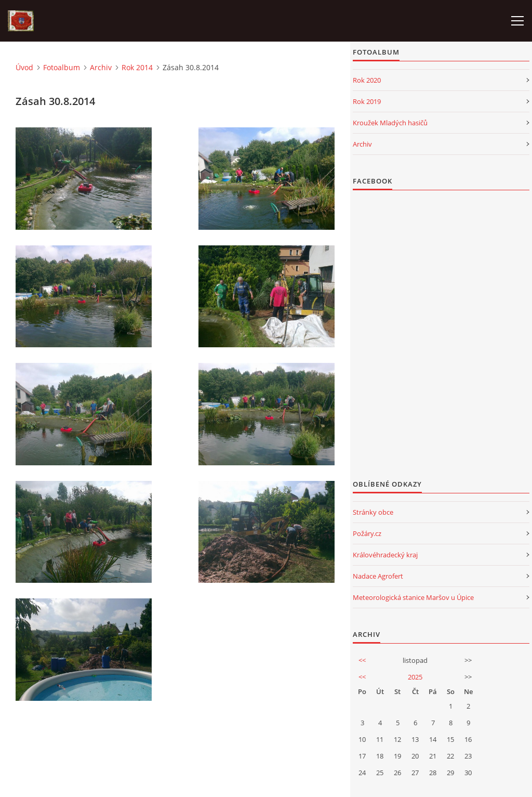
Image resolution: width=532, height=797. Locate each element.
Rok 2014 (137, 67)
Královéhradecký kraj (385, 555)
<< (362, 660)
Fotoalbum (62, 67)
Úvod (24, 67)
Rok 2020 (367, 80)
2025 (415, 677)
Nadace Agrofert (378, 576)
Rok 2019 (367, 101)
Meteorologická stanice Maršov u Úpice (413, 597)
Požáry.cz (367, 533)
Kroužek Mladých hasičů (390, 123)
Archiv (101, 67)
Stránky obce (373, 512)
